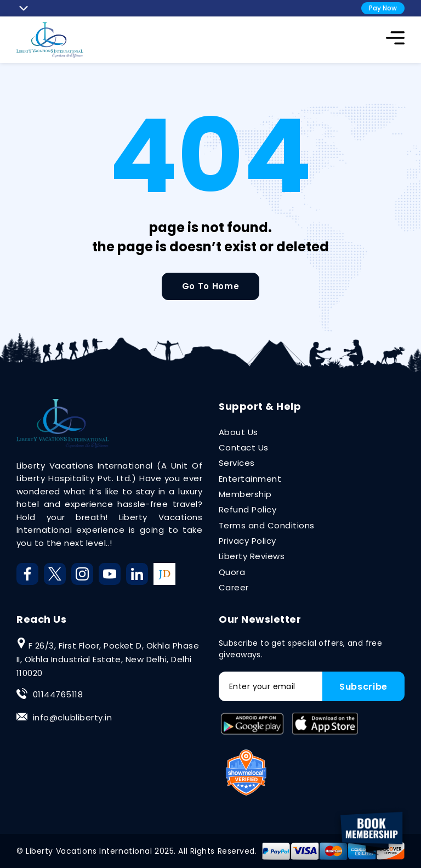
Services (237, 463)
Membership (245, 494)
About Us (238, 432)
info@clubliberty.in (72, 717)
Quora (232, 572)
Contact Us (244, 447)
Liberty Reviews (252, 556)
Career (234, 587)
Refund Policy (248, 509)
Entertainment (250, 479)
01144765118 (58, 694)
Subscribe (363, 687)
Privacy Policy (248, 541)
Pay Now (383, 8)
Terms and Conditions (267, 525)
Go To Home (210, 286)
